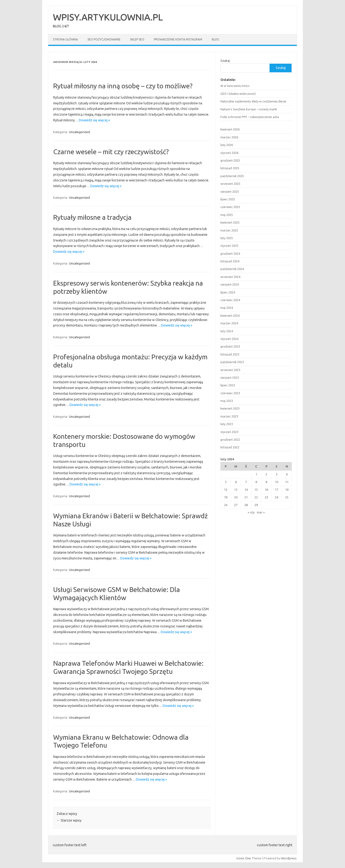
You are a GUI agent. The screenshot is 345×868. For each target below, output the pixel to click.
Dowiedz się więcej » (94, 120)
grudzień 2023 (230, 346)
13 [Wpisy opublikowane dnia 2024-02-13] (236, 490)
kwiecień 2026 (230, 129)
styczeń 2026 (229, 153)
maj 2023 (227, 401)
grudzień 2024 (230, 254)
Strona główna (65, 39)
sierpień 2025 (230, 192)
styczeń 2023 (229, 432)
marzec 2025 (229, 230)
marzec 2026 (229, 137)
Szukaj (225, 61)
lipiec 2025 (228, 199)
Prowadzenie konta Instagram (178, 39)
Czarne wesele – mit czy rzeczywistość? (111, 152)
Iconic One (244, 858)
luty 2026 (227, 145)
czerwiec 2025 (230, 207)
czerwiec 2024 (230, 300)
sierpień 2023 (230, 378)
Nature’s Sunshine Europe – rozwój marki (249, 109)
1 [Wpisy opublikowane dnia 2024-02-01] (256, 474)
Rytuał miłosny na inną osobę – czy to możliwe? (123, 86)
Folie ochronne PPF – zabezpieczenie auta (250, 117)
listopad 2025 (230, 168)
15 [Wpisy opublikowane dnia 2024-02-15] (256, 490)
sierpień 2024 (230, 284)
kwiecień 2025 (230, 222)
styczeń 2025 (229, 246)
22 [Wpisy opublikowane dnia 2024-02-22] (256, 497)
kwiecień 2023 (230, 408)
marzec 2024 (229, 323)
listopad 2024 (230, 261)
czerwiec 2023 (230, 393)
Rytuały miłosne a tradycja (92, 217)
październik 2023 (232, 362)
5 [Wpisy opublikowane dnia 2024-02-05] (226, 482)
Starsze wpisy (69, 820)
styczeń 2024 (229, 339)
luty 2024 (227, 331)
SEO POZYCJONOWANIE (104, 39)
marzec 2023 (229, 416)
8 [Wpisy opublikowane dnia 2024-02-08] (256, 482)
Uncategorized (79, 132)
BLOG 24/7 (61, 26)
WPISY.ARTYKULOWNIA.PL (108, 17)
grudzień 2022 (230, 440)
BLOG (216, 39)
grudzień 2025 (230, 160)
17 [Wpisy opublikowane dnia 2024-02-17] (276, 490)
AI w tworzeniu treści (235, 86)
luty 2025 (227, 238)
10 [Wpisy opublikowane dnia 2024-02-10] (276, 482)
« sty (251, 512)
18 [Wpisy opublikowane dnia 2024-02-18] (287, 490)
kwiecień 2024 (230, 316)
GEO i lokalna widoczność (238, 94)
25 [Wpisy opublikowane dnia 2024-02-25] (287, 497)
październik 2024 (232, 269)
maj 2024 (227, 308)
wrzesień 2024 (230, 277)
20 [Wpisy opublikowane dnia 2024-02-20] (236, 497)
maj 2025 (227, 215)
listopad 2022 (230, 447)
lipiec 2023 (228, 385)
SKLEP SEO (137, 39)
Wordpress (289, 858)
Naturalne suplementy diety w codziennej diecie (253, 101)
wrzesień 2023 (230, 370)
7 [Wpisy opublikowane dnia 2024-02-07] (246, 482)
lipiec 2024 (228, 292)
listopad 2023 (230, 354)
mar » (261, 512)
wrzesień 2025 (230, 184)
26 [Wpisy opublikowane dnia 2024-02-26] (226, 505)
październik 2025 (232, 176)
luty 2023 (227, 424)
